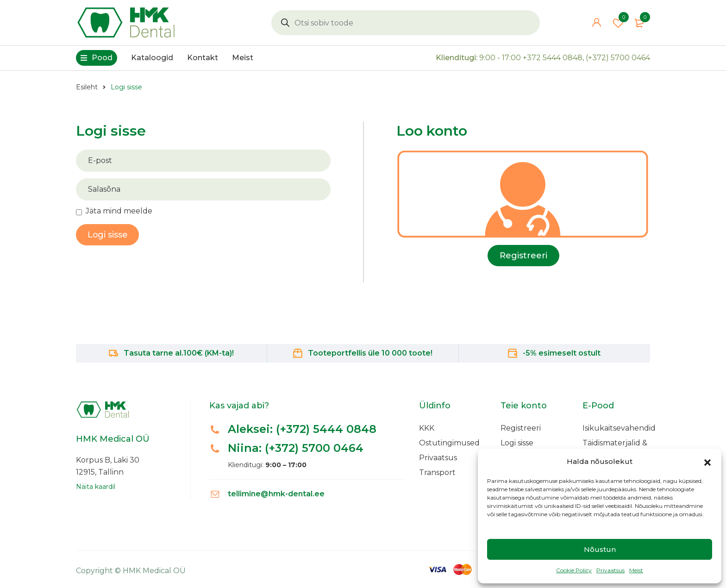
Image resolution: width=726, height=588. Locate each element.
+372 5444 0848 (553, 59)
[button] (707, 462)
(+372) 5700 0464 (618, 59)
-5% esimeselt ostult (562, 353)
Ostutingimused (449, 443)
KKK (427, 428)
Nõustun (600, 549)
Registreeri (523, 256)
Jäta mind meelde (119, 211)
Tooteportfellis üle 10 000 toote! (370, 353)
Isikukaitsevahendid (619, 428)
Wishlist (618, 23)
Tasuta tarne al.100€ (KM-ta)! (179, 353)
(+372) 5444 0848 (326, 429)
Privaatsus (610, 570)
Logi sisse (517, 443)
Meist (636, 570)
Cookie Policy (574, 570)
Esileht (87, 87)
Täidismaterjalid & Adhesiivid (615, 447)
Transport (437, 472)
